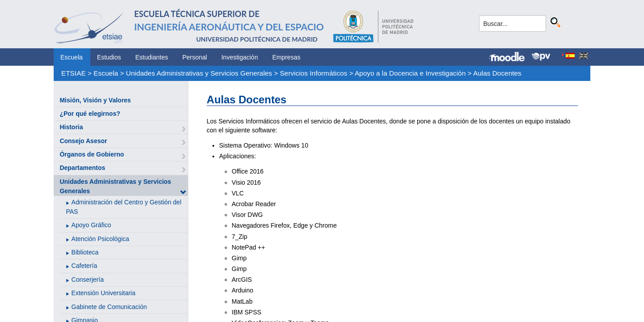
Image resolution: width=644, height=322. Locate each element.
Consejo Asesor (83, 141)
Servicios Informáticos (314, 73)
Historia (71, 127)
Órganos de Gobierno (92, 154)
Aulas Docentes (497, 73)
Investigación (240, 57)
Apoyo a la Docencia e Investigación (410, 73)
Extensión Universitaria (104, 293)
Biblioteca (85, 252)
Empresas (286, 57)
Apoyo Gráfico (91, 225)
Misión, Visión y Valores (95, 100)
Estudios (109, 57)
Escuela (72, 57)
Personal (195, 57)
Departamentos (82, 168)
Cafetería (85, 266)
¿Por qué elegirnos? (90, 114)
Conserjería (88, 280)
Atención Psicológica (100, 239)
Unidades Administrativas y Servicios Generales (199, 73)
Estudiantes (152, 57)
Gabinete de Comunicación (109, 307)
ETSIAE (74, 73)
